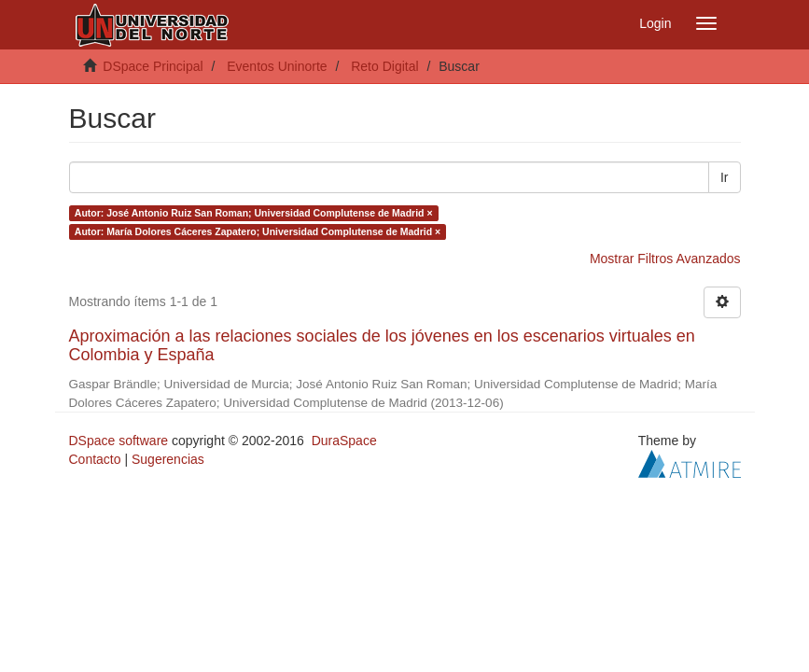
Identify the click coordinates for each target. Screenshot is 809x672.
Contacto (95, 459)
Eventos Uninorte (277, 66)
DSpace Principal (153, 66)
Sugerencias (168, 459)
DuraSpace (344, 441)
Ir (725, 177)
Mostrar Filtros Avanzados (665, 259)
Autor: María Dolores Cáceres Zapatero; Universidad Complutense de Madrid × (258, 231)
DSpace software (119, 441)
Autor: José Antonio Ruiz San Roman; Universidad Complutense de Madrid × (254, 213)
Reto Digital (384, 66)
